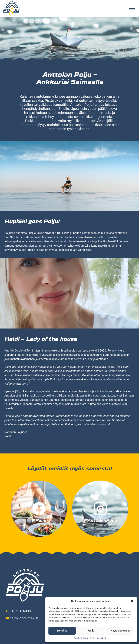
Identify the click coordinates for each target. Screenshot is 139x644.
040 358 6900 (20, 611)
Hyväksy (62, 631)
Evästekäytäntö (81, 638)
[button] (132, 601)
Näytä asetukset (120, 631)
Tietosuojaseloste (99, 638)
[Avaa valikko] (132, 8)
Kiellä (91, 631)
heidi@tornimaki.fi (24, 618)
